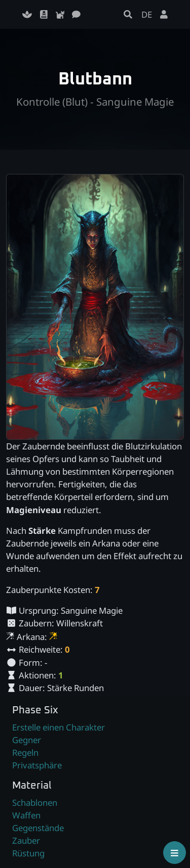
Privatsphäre (37, 765)
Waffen (26, 815)
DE (147, 14)
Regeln (25, 752)
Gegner (27, 740)
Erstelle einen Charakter (59, 727)
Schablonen (35, 803)
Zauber (26, 840)
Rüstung (28, 853)
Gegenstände (38, 828)
